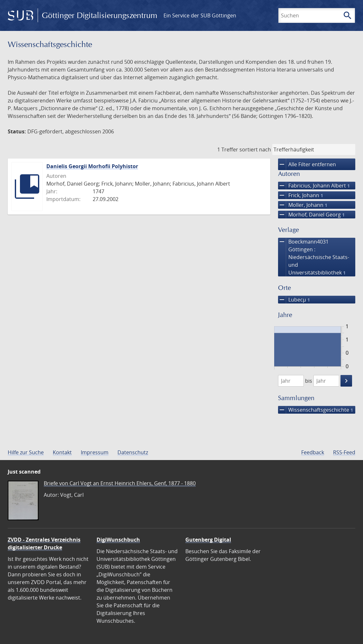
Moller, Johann (303, 205)
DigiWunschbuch (118, 540)
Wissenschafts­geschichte (316, 410)
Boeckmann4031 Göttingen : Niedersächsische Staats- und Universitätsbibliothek (314, 257)
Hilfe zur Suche (26, 452)
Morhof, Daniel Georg (311, 215)
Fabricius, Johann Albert (314, 186)
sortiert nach (255, 149)
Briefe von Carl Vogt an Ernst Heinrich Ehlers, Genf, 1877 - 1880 (120, 483)
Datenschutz (133, 452)
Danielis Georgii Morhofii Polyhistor (92, 166)
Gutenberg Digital (208, 540)
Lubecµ (294, 300)
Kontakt (62, 452)
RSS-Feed (344, 452)
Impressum (95, 452)
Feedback (313, 452)
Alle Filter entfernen (307, 164)
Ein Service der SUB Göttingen (200, 15)
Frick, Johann (301, 195)
